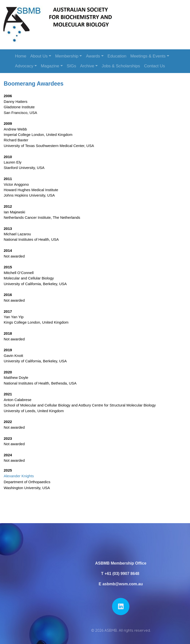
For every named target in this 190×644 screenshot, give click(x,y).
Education (117, 56)
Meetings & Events (148, 56)
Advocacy (24, 66)
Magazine (50, 66)
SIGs (71, 66)
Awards (93, 56)
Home (21, 56)
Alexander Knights (19, 476)
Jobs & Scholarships (121, 66)
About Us (39, 56)
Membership (67, 56)
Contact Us (154, 66)
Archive (87, 66)
